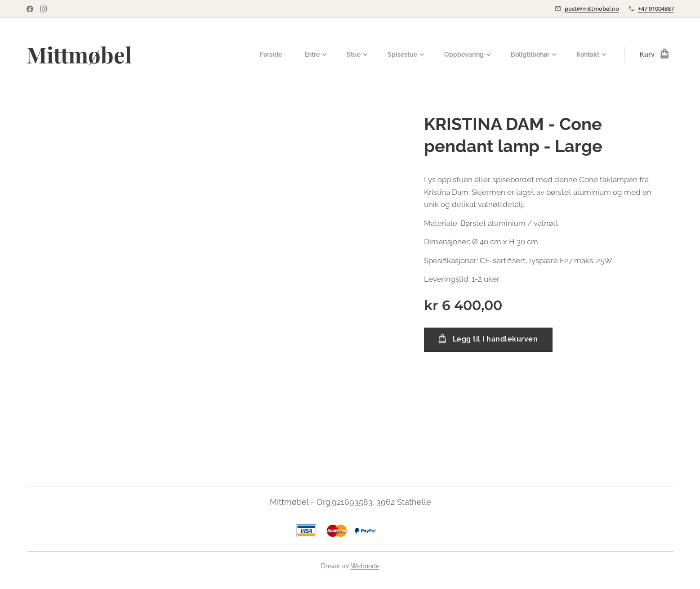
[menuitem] (259, 54)
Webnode (365, 566)
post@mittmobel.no (592, 9)
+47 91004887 (656, 9)
